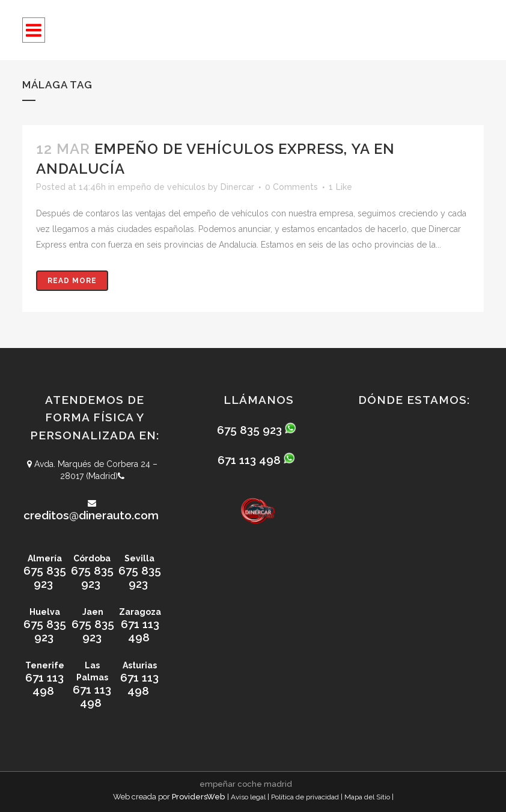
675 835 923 (45, 577)
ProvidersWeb (198, 797)
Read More (72, 281)
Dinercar (237, 187)
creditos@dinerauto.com (91, 515)
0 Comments (291, 187)
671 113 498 (140, 630)
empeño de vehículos (161, 187)
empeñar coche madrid (246, 784)
